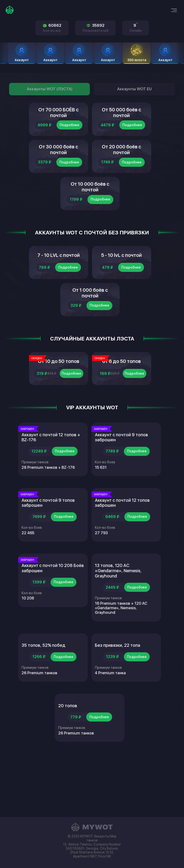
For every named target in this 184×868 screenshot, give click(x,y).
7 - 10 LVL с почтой (59, 288)
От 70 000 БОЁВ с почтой (58, 117)
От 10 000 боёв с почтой (90, 210)
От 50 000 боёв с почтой (121, 117)
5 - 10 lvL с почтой (121, 288)
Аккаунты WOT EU (134, 89)
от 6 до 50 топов (122, 413)
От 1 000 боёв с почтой (90, 334)
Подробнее (69, 133)
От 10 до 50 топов (59, 413)
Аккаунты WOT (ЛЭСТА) (50, 89)
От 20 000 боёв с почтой (121, 163)
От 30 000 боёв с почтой (58, 163)
